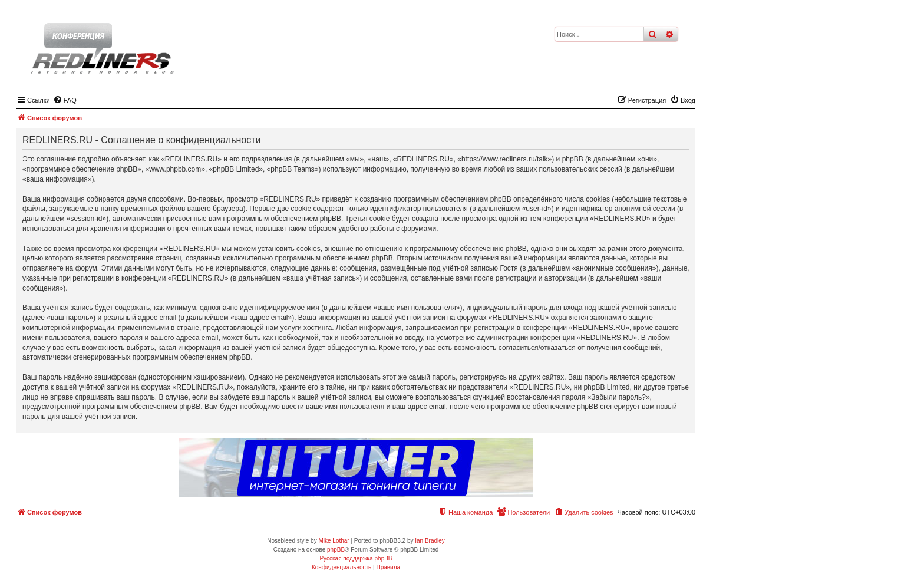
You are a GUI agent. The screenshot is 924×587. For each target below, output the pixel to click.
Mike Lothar (334, 541)
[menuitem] (65, 100)
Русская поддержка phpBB (356, 558)
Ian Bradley (430, 541)
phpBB (336, 550)
